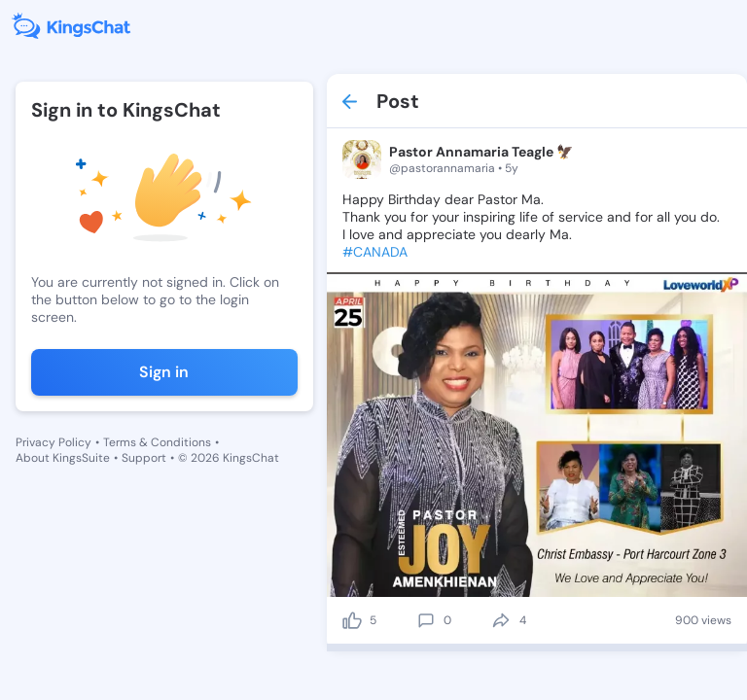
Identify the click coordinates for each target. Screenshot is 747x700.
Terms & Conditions (157, 442)
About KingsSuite (63, 458)
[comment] (426, 620)
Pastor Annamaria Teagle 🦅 (481, 152)
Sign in (164, 372)
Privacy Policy (53, 442)
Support (144, 458)
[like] (352, 620)
